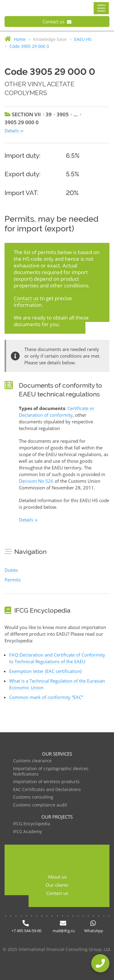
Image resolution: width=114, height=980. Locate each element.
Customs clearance (32, 761)
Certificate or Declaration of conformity (57, 412)
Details (12, 131)
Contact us (57, 22)
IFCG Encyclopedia (32, 824)
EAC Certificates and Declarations (47, 790)
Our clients (57, 885)
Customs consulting (33, 797)
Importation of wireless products (46, 782)
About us (57, 877)
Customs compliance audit (40, 805)
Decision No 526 (36, 481)
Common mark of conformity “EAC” (46, 697)
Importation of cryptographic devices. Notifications (51, 771)
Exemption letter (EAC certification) (45, 671)
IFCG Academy (28, 832)
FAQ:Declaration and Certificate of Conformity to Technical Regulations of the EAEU (57, 658)
